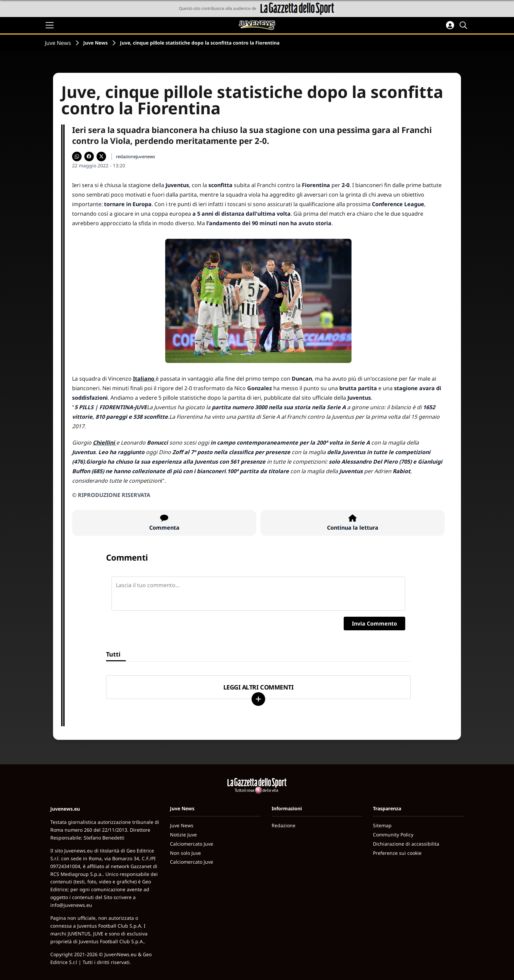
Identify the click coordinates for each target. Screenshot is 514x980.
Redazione (284, 825)
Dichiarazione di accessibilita (406, 844)
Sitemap (382, 825)
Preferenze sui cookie (397, 853)
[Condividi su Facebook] (89, 156)
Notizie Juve (183, 835)
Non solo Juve (185, 853)
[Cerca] (464, 25)
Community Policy (393, 835)
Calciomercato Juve (192, 844)
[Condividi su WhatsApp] (77, 156)
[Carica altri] (258, 699)
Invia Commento (374, 624)
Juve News (58, 43)
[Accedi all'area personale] (450, 25)
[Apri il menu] (50, 25)
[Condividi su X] (101, 156)
